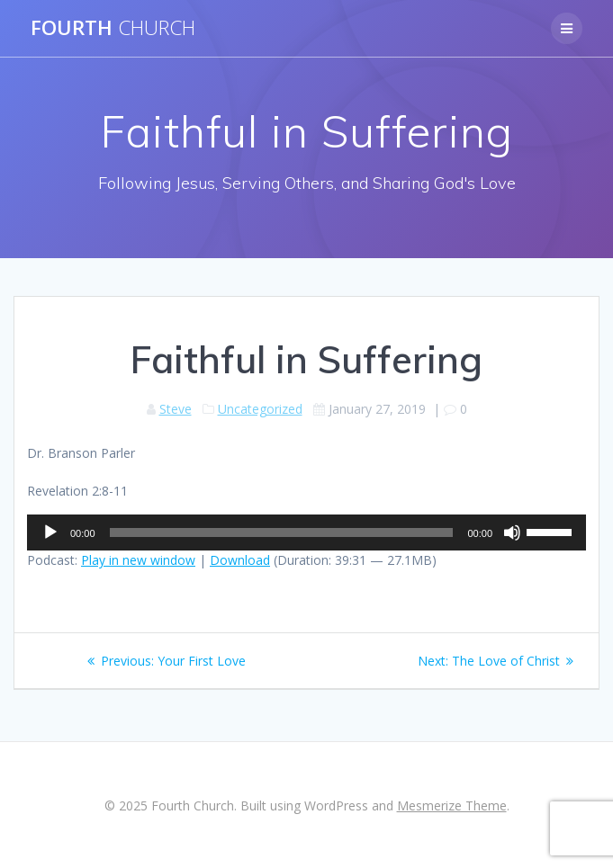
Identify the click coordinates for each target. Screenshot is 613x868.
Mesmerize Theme (452, 805)
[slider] (282, 532)
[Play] (50, 532)
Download (240, 560)
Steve (176, 409)
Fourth (113, 28)
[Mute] (512, 532)
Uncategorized (260, 409)
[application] (306, 532)
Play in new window (138, 560)
